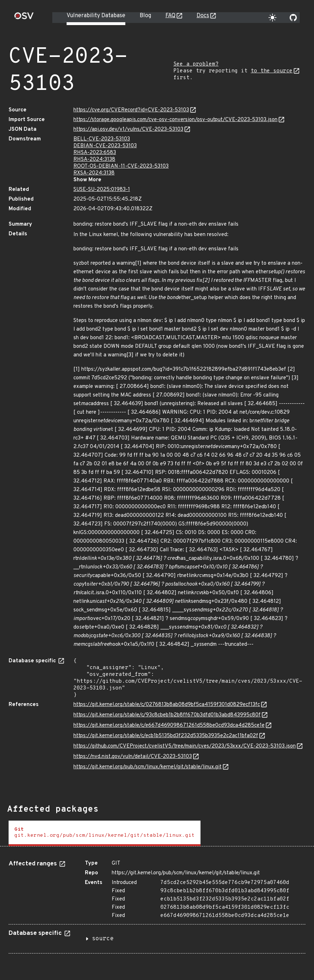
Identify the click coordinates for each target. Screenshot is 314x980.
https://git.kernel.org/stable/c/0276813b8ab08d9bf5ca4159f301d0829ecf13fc (167, 705)
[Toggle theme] (272, 18)
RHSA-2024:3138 (94, 160)
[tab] (105, 833)
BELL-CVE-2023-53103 (102, 139)
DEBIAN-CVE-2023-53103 (105, 146)
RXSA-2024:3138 (94, 173)
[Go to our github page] (293, 18)
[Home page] (24, 18)
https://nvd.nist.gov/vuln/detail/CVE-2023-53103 (133, 757)
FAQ (170, 16)
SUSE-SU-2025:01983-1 (102, 190)
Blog (145, 16)
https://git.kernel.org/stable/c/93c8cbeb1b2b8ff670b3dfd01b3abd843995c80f (167, 715)
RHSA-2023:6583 (95, 153)
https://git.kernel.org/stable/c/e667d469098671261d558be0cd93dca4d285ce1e (169, 726)
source (103, 939)
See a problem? (196, 64)
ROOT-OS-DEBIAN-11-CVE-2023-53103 (121, 166)
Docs (203, 16)
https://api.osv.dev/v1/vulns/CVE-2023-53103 (128, 129)
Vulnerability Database (96, 16)
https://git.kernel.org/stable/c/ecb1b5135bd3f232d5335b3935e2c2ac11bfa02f (166, 736)
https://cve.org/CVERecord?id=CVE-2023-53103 (131, 110)
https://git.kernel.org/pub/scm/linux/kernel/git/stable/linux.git (148, 767)
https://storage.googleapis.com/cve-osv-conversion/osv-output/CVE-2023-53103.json (175, 120)
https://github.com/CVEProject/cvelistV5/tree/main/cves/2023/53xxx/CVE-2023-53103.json (185, 746)
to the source (272, 71)
